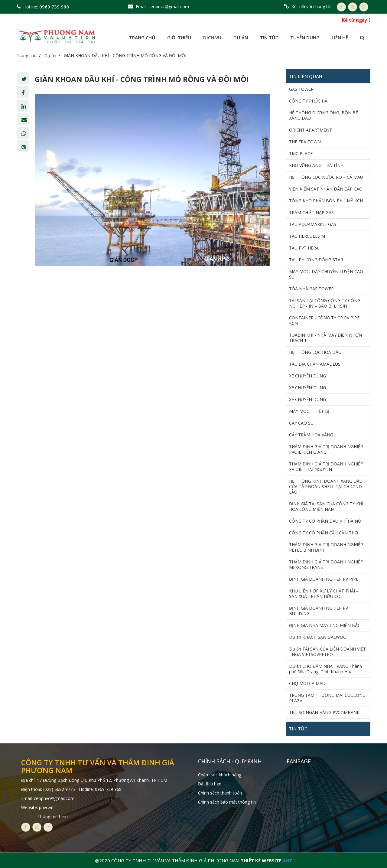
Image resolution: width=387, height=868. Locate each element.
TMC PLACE (301, 154)
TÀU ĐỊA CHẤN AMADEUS (315, 364)
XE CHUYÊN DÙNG (307, 376)
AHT (287, 860)
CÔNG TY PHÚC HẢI (309, 101)
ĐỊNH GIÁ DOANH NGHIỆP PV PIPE (324, 579)
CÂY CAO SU (301, 423)
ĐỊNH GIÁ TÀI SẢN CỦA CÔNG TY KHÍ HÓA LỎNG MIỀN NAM (326, 507)
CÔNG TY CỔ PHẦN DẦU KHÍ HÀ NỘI (326, 521)
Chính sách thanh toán (220, 793)
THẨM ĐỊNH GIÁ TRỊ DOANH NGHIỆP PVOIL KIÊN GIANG (326, 449)
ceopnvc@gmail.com (169, 7)
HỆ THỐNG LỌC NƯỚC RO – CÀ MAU (326, 177)
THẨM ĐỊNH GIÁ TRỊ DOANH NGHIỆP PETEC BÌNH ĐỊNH (326, 547)
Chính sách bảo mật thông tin (227, 802)
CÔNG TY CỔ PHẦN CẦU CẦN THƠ (324, 533)
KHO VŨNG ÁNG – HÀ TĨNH (316, 165)
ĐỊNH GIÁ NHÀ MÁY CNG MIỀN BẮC (325, 625)
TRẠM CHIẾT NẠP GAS (311, 213)
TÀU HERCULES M (307, 236)
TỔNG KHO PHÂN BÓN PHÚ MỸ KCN (326, 201)
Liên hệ (340, 38)
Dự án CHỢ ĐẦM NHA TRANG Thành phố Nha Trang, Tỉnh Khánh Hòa (325, 669)
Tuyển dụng (305, 38)
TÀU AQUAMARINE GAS (313, 224)
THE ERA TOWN (305, 142)
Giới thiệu (179, 38)
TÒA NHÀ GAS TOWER (311, 289)
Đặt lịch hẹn (210, 784)
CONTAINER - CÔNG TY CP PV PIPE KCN (324, 321)
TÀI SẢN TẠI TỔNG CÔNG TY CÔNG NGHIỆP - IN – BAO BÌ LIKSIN (325, 303)
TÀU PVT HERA (304, 248)
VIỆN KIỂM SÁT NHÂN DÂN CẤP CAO (326, 189)
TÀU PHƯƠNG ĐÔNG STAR (316, 260)
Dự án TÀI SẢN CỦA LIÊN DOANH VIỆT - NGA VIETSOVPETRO (327, 652)
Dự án (241, 38)
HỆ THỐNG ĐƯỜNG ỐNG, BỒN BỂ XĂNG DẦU (324, 116)
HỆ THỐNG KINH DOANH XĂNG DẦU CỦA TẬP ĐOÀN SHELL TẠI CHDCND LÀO (326, 487)
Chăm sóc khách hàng (220, 775)
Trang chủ (142, 38)
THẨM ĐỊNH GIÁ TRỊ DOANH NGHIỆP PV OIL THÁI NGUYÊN (326, 467)
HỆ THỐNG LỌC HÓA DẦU (315, 352)
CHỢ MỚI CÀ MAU (307, 684)
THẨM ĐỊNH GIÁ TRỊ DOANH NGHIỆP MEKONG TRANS (326, 565)
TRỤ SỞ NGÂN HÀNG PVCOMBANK (324, 713)
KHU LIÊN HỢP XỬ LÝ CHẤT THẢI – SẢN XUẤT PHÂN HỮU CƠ (324, 594)
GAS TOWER (301, 89)
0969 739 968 (54, 7)
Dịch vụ (212, 38)
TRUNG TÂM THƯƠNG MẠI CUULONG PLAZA (327, 698)
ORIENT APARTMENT (311, 130)
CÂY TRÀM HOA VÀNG (311, 435)
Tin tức (269, 38)
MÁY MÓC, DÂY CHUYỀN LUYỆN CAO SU (326, 274)
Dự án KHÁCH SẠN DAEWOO (318, 637)
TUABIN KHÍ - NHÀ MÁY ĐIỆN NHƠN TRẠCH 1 (325, 338)
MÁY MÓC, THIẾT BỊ (309, 411)
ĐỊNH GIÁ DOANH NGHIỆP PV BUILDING (319, 611)
